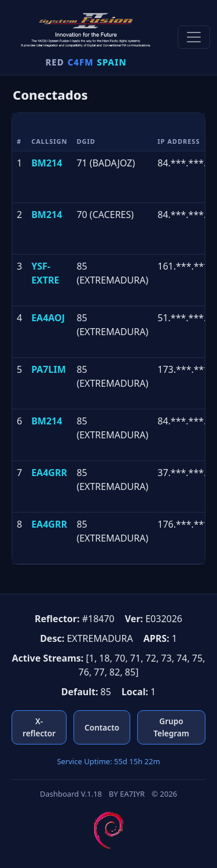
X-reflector (39, 727)
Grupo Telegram (171, 727)
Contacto (102, 727)
